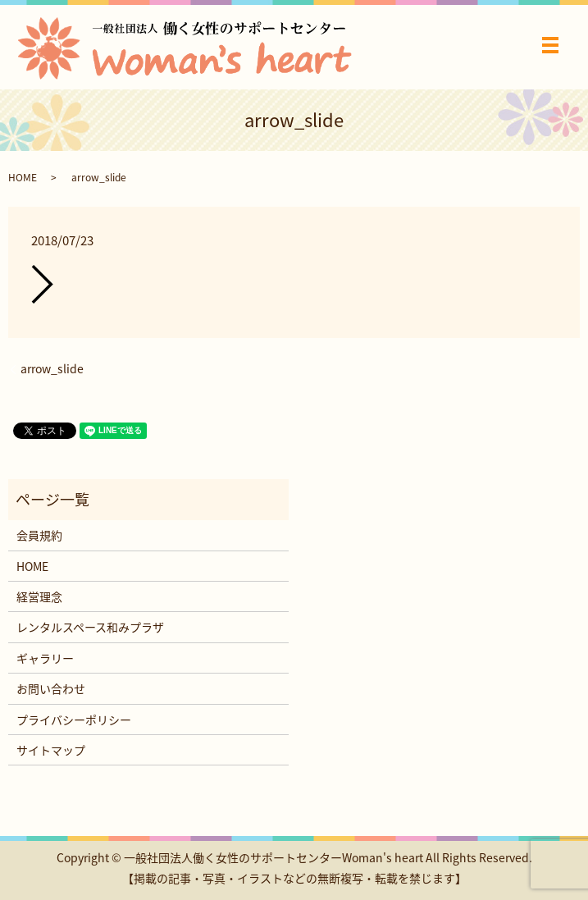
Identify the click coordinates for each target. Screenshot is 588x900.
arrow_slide (52, 369)
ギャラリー (45, 658)
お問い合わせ (51, 688)
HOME (23, 177)
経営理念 (39, 596)
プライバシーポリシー (74, 720)
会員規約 (39, 535)
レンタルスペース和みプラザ (90, 627)
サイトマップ (51, 750)
